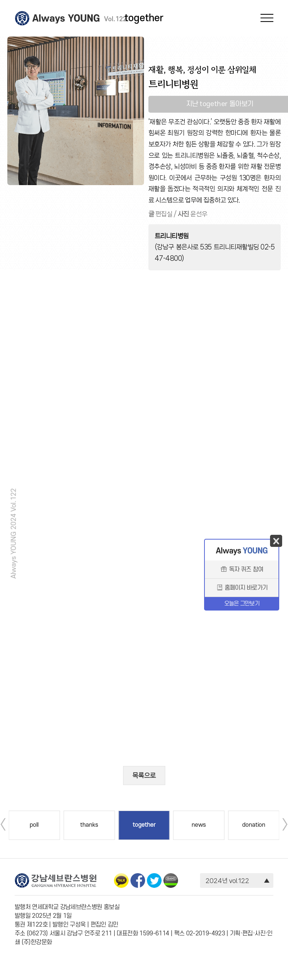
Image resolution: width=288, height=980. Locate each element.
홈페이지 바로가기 (242, 588)
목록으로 (144, 776)
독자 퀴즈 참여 (242, 570)
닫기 (276, 541)
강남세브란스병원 (22, 18)
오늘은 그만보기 (242, 604)
